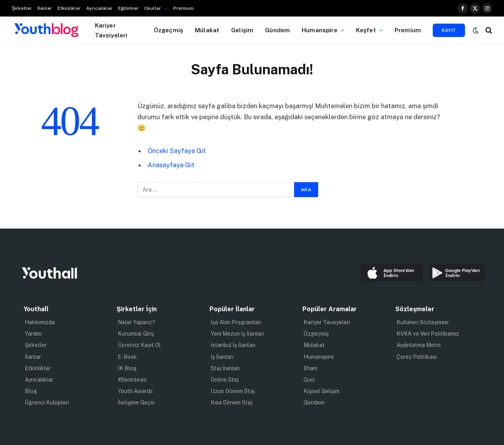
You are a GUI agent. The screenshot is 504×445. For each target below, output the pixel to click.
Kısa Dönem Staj (232, 403)
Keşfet (366, 30)
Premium (183, 8)
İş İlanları (222, 357)
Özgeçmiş (168, 30)
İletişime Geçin (136, 403)
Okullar (153, 8)
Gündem (277, 30)
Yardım (33, 334)
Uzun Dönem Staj (233, 391)
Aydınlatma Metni (419, 345)
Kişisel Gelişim (321, 391)
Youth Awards (135, 391)
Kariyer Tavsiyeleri (111, 30)
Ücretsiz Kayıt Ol (139, 345)
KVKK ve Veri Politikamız (428, 334)
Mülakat (207, 30)
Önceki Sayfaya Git (177, 151)
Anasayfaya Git (171, 165)
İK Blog (127, 368)
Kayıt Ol (449, 32)
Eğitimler (128, 8)
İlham (310, 368)
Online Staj (225, 380)
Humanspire (320, 30)
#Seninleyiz (132, 380)
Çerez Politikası (417, 357)
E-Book (127, 357)
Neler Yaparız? (136, 322)
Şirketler (22, 8)
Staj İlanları (225, 368)
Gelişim (242, 30)
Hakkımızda (40, 322)
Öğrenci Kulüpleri (47, 403)
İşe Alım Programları (236, 322)
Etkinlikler (69, 8)
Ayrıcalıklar (99, 8)
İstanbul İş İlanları (233, 345)
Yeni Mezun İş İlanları (237, 334)
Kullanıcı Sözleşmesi (422, 322)
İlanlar (45, 8)
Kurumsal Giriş (136, 334)
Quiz (309, 380)
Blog (31, 391)
